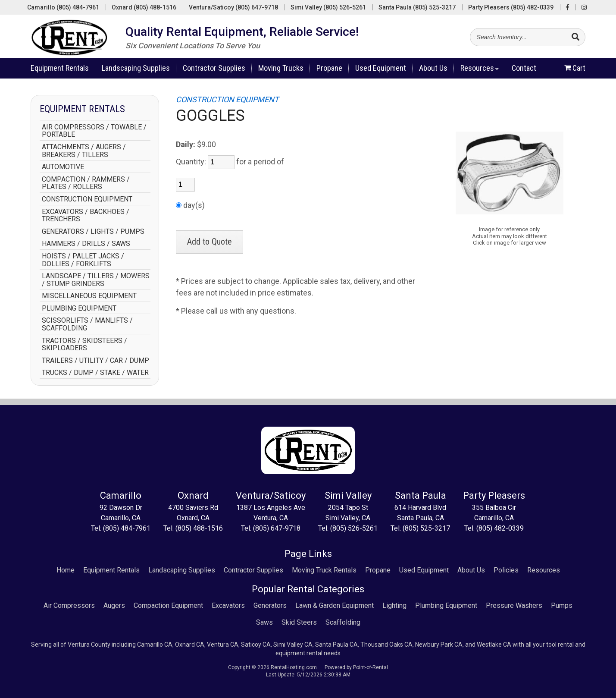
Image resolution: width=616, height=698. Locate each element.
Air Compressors (69, 605)
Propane (329, 71)
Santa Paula (417, 7)
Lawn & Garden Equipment (335, 605)
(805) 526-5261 (354, 528)
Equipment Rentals (111, 570)
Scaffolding (343, 622)
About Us (471, 570)
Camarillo (63, 7)
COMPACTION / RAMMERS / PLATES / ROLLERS (86, 183)
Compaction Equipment (168, 605)
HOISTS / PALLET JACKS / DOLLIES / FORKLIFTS (83, 260)
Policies (506, 570)
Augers (114, 605)
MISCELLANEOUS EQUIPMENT (89, 296)
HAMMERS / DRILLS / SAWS (86, 244)
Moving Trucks (281, 71)
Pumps (562, 605)
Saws (264, 622)
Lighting (394, 605)
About (433, 71)
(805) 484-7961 (127, 528)
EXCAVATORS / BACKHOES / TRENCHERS (86, 215)
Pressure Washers (514, 605)
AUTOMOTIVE (63, 167)
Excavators (228, 605)
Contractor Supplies (214, 71)
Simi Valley (328, 7)
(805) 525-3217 (426, 528)
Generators (270, 605)
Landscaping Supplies (136, 71)
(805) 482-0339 (500, 528)
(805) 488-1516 (199, 528)
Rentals (60, 71)
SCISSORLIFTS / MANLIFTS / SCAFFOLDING (87, 324)
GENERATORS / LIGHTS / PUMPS (93, 232)
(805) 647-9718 (277, 528)
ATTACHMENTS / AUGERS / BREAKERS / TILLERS (84, 151)
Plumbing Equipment (446, 605)
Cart (575, 71)
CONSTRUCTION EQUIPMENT (87, 199)
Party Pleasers (511, 7)
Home (66, 570)
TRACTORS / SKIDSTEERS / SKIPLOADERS (84, 344)
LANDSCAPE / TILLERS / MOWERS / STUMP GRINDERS (96, 280)
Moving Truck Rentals (324, 570)
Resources (480, 71)
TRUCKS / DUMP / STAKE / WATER (95, 373)
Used (381, 71)
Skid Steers (299, 622)
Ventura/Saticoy (233, 7)
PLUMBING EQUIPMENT (79, 308)
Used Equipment (424, 570)
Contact (524, 71)
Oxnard (144, 7)
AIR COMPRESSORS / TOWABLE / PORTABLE (94, 131)
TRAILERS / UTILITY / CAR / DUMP (95, 361)
